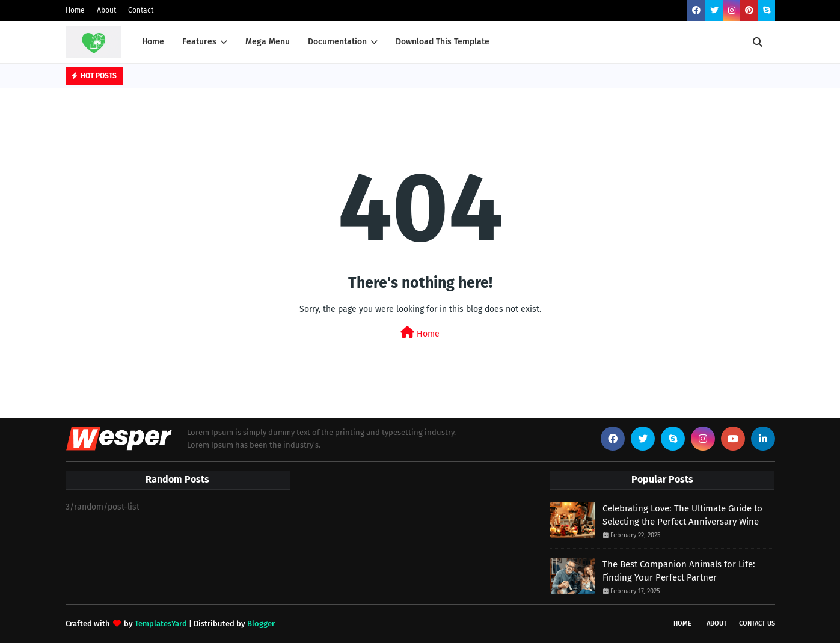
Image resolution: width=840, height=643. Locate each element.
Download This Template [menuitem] (443, 42)
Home (75, 10)
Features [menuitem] (199, 42)
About (106, 10)
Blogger (261, 623)
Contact (141, 10)
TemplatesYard (161, 623)
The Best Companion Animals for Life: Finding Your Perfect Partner (679, 571)
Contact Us (757, 623)
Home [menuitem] (153, 42)
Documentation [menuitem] (337, 42)
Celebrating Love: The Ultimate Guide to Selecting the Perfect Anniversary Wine (682, 515)
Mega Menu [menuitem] (268, 42)
